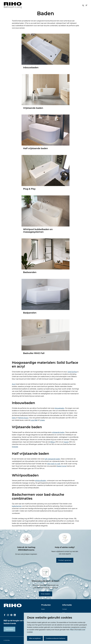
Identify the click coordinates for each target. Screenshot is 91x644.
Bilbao (53, 442)
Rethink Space (23, 418)
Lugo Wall (34, 420)
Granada (15, 447)
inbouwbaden (59, 408)
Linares (42, 420)
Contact (65, 609)
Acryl (14, 384)
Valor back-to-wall (53, 464)
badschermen (17, 506)
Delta (14, 418)
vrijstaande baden (58, 432)
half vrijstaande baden (52, 459)
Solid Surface (72, 372)
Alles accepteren (35, 638)
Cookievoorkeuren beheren (56, 638)
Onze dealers (45, 594)
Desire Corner (62, 466)
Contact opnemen (65, 560)
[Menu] (87, 5)
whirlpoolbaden (41, 480)
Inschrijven (9, 629)
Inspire (66, 442)
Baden (43, 609)
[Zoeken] (83, 5)
